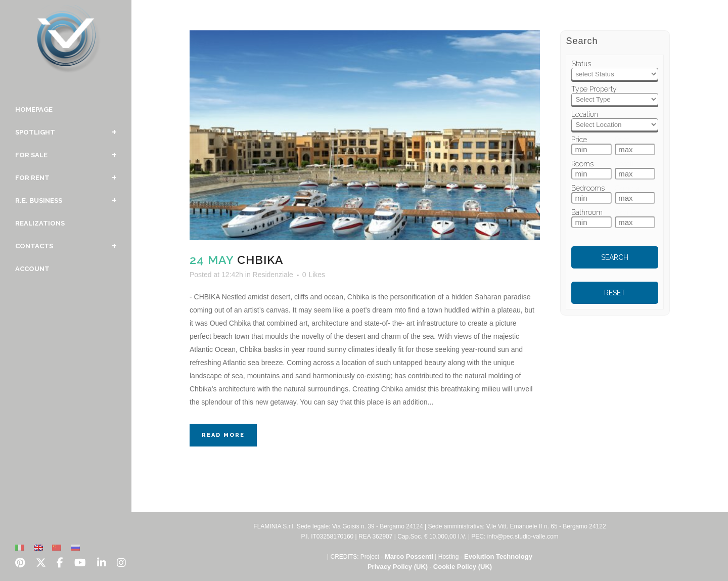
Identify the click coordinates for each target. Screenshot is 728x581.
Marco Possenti (409, 556)
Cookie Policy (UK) (463, 567)
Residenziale (273, 275)
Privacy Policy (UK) (398, 567)
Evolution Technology (498, 556)
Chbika (260, 260)
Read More (223, 435)
